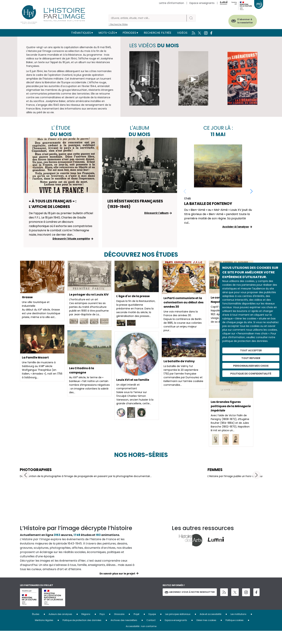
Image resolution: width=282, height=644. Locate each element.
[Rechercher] (148, 18)
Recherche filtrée (158, 33)
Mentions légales (44, 633)
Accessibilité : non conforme (141, 639)
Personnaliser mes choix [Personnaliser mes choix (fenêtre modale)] (251, 366)
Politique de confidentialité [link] (251, 374)
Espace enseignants (202, 3)
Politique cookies (235, 633)
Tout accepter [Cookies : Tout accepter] (251, 350)
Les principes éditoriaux (178, 627)
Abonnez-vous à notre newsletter (190, 605)
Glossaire (119, 627)
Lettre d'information (172, 3)
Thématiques (81, 33)
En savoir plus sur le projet (117, 587)
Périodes (129, 33)
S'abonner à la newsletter (245, 21)
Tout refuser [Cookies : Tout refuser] (251, 358)
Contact (151, 633)
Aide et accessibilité (210, 627)
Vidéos (182, 33)
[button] (251, 191)
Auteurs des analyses (60, 627)
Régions (86, 627)
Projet (136, 627)
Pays (102, 627)
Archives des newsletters (124, 633)
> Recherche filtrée (118, 24)
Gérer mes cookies (206, 633)
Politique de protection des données (82, 633)
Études (36, 627)
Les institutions (238, 627)
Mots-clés (107, 33)
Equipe (152, 627)
